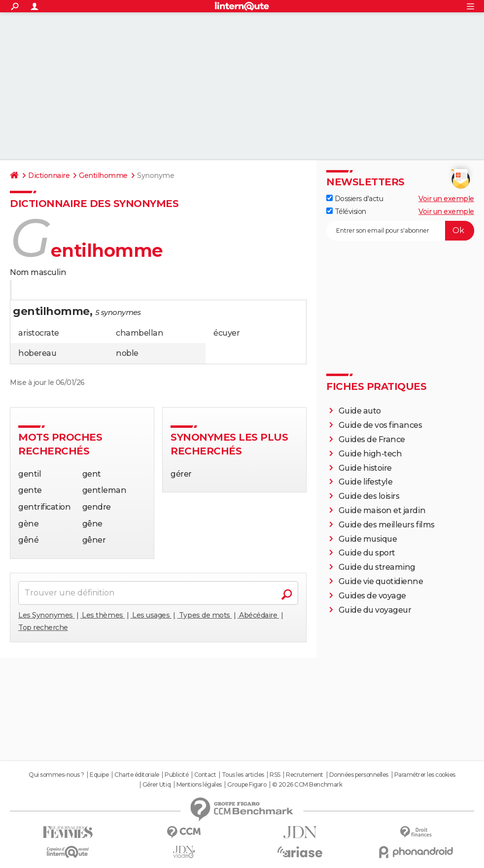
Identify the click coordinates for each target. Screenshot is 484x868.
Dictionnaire (49, 175)
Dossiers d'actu (355, 199)
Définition (31, 291)
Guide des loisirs (369, 496)
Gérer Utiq (156, 785)
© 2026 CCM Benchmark (307, 785)
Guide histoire (365, 468)
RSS (275, 775)
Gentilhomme (103, 175)
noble (127, 353)
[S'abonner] (400, 231)
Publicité (176, 775)
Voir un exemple (446, 199)
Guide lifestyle (366, 482)
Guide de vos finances (380, 425)
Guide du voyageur (375, 610)
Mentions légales (199, 785)
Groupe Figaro (247, 785)
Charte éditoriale (137, 775)
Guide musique (368, 539)
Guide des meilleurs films (387, 525)
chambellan (139, 333)
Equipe (99, 775)
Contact (205, 775)
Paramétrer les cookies (425, 775)
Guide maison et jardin (382, 510)
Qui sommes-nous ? (56, 775)
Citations (110, 291)
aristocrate (39, 333)
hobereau (37, 353)
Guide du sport (367, 553)
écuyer (226, 333)
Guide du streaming (377, 567)
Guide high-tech (370, 454)
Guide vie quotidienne (381, 581)
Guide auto (360, 411)
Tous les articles (243, 775)
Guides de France (372, 439)
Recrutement (305, 775)
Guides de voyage (372, 596)
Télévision (346, 211)
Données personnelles (359, 775)
